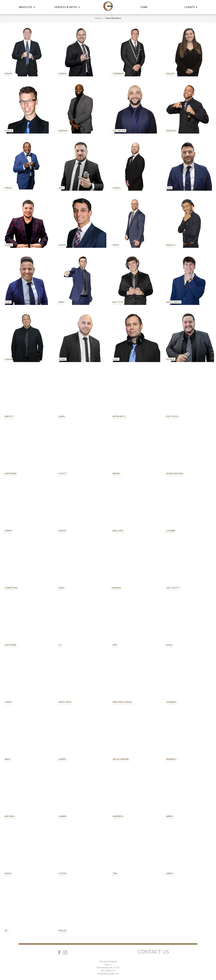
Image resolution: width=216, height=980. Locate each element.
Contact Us (153, 952)
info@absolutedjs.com (108, 974)
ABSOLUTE (27, 7)
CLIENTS (191, 7)
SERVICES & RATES (67, 7)
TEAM (144, 7)
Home (98, 18)
